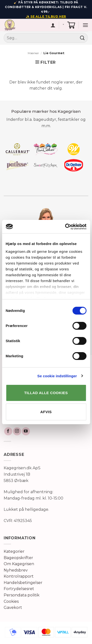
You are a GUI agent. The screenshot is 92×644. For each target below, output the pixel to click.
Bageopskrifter (18, 558)
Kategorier (14, 551)
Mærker (33, 53)
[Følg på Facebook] (8, 431)
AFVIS (46, 412)
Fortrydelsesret (19, 589)
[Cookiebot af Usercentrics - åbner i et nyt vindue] (66, 227)
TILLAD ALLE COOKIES (46, 393)
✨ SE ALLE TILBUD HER (46, 16)
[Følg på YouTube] (26, 431)
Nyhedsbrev (16, 570)
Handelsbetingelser (23, 583)
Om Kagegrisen (19, 564)
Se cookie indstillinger (57, 376)
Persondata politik (22, 595)
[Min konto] (53, 25)
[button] (71, 25)
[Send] (82, 38)
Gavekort (13, 608)
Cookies (11, 601)
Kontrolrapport (19, 576)
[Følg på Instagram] (17, 431)
